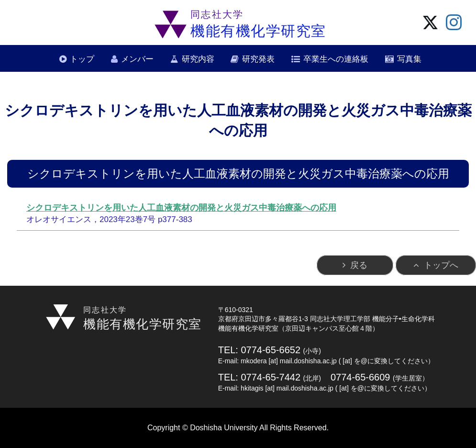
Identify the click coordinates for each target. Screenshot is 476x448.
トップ (82, 59)
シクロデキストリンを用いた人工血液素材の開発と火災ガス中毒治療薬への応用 (181, 208)
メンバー (137, 59)
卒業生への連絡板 (336, 59)
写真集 (409, 59)
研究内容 (198, 59)
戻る (359, 265)
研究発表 (258, 59)
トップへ (441, 265)
